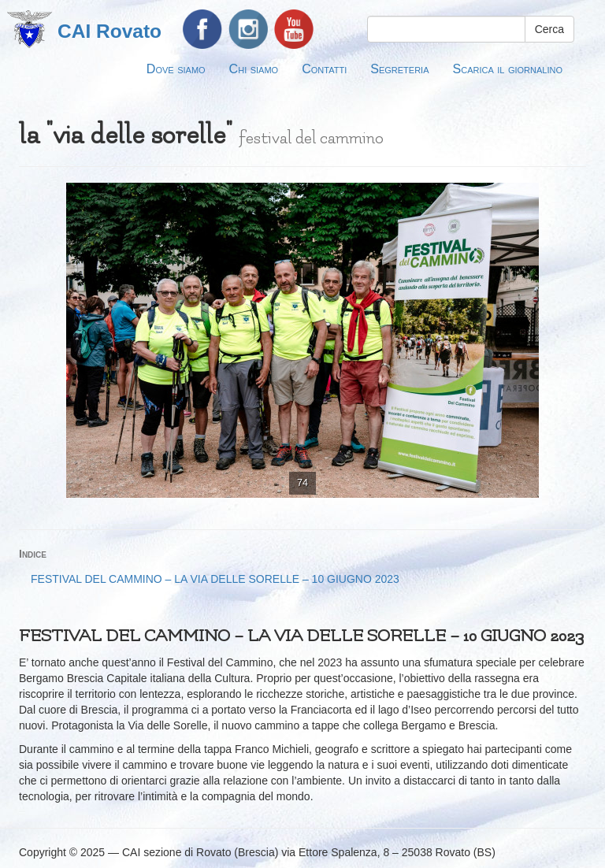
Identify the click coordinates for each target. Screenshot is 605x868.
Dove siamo (176, 69)
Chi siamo (254, 69)
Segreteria (399, 69)
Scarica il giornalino (508, 69)
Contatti (324, 69)
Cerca (549, 29)
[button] (572, 197)
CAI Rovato (109, 31)
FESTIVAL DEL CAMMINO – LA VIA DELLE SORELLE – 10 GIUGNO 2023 (215, 579)
